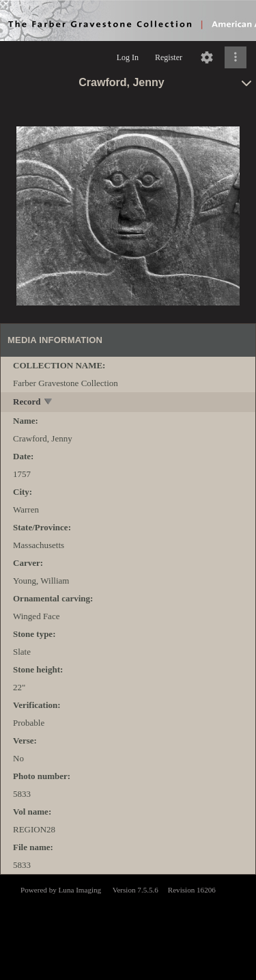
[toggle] (49, 403)
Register (169, 57)
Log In (128, 57)
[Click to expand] (236, 57)
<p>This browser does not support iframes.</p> (128, 926)
